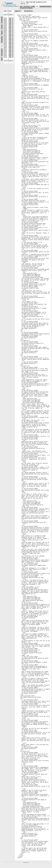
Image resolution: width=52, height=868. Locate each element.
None (2, 59)
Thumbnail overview (45, 7)
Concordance (2, 52)
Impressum (26, 862)
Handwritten (2, 39)
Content (2, 27)
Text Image (27, 7)
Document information (26, 8)
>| (32, 11)
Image (33, 7)
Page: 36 (11, 49)
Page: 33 (11, 21)
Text (21, 7)
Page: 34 (11, 30)
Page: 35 (11, 40)
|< (18, 11)
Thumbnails (2, 20)
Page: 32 (11, 18)
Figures (2, 33)
